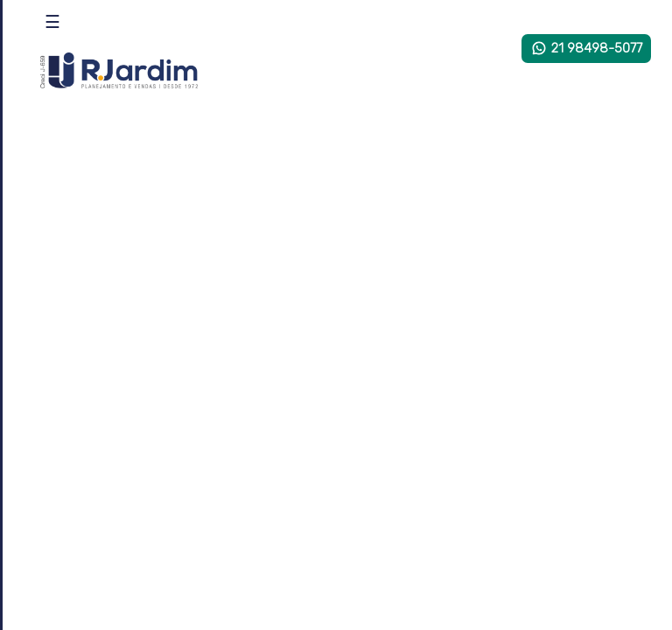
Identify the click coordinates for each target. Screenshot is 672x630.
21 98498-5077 (586, 48)
